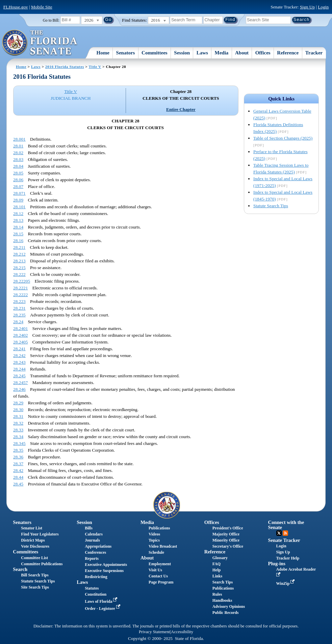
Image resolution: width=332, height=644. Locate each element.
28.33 (18, 430)
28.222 (19, 274)
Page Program (161, 582)
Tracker (314, 53)
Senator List (32, 528)
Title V (95, 67)
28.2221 (20, 288)
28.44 (18, 477)
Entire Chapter (181, 109)
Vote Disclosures (35, 546)
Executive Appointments (106, 565)
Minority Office (226, 540)
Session (182, 53)
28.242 (19, 355)
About (242, 53)
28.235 (19, 315)
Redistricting (96, 577)
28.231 (19, 308)
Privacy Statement (154, 632)
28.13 (18, 220)
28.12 (18, 213)
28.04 (18, 166)
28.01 (18, 146)
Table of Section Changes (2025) (283, 138)
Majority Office (226, 534)
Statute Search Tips (271, 206)
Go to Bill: (51, 20)
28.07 (18, 186)
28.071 (19, 193)
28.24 (18, 322)
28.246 (19, 389)
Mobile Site (42, 7)
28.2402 (20, 335)
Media (222, 53)
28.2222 (20, 295)
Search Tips (223, 582)
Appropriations (98, 546)
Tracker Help (288, 558)
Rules (217, 594)
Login (323, 7)
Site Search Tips (35, 587)
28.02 (18, 153)
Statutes (92, 588)
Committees (155, 53)
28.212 (19, 254)
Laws (202, 53)
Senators (126, 53)
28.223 (19, 301)
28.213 (19, 261)
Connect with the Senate (286, 525)
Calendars (94, 534)
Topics (154, 540)
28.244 (19, 369)
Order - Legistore (103, 609)
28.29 (18, 403)
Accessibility (182, 632)
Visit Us (155, 570)
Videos (154, 534)
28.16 (18, 241)
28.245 (19, 376)
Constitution (96, 594)
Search (20, 569)
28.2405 (20, 342)
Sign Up (307, 7)
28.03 (18, 159)
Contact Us (158, 576)
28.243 (19, 362)
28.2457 (20, 383)
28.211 (19, 247)
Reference (288, 53)
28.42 (18, 470)
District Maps (33, 540)
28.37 (18, 464)
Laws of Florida (102, 601)
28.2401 (20, 328)
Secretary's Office (228, 546)
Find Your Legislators (40, 534)
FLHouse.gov (16, 7)
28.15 (18, 234)
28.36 (18, 457)
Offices (263, 53)
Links (217, 576)
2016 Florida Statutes (65, 67)
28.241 (19, 349)
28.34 (18, 437)
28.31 (18, 416)
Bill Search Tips (35, 575)
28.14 (18, 227)
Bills (89, 528)
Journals (92, 540)
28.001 (19, 139)
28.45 (18, 484)
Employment (160, 564)
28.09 (18, 200)
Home (103, 53)
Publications (159, 528)
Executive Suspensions (104, 571)
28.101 (19, 207)
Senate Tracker (284, 540)
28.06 (18, 180)
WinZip (286, 583)
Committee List (34, 558)
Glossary (220, 558)
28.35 (18, 450)
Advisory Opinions (229, 606)
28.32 (18, 423)
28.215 (19, 268)
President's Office (228, 528)
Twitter (279, 533)
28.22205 (22, 281)
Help (217, 570)
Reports (92, 558)
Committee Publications (42, 564)
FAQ (216, 564)
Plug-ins (277, 564)
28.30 (18, 410)
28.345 (19, 443)
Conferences (95, 552)
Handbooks (222, 600)
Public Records (226, 613)
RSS (285, 533)
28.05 (18, 173)
